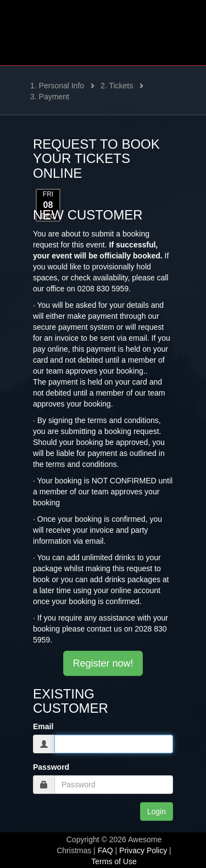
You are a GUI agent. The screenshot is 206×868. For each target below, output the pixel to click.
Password (51, 767)
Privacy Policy (143, 850)
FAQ (105, 850)
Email (43, 726)
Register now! (103, 663)
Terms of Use (114, 861)
